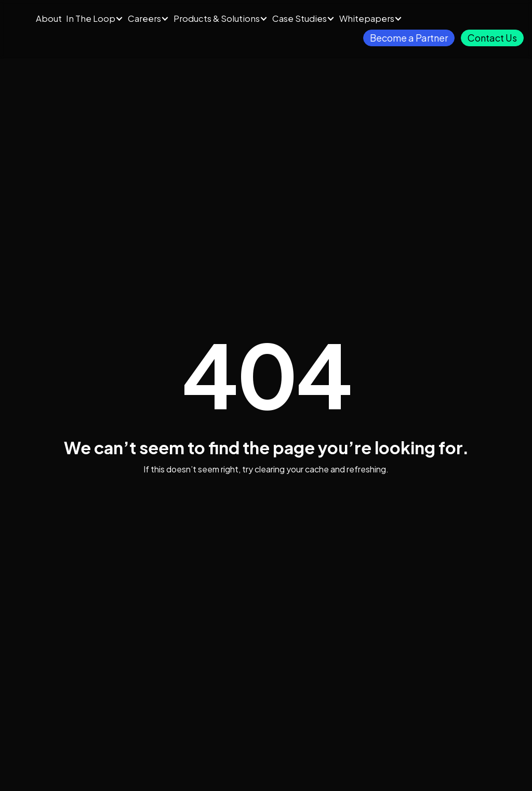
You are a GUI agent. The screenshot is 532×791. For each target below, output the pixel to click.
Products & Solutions (217, 18)
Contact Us (492, 38)
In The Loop (91, 18)
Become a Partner (409, 38)
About (49, 18)
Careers (144, 18)
